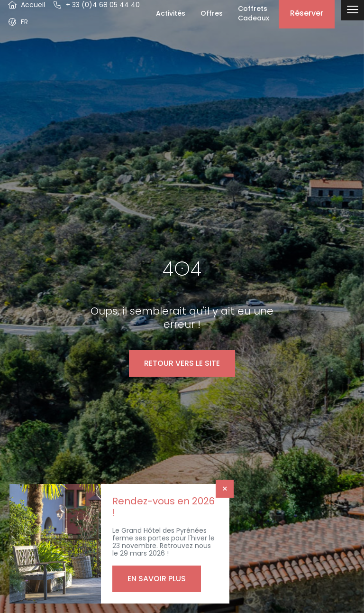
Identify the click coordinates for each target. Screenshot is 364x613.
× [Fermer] (225, 489)
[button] (18, 22)
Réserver (307, 13)
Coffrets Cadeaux (254, 13)
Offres (212, 13)
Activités (171, 13)
